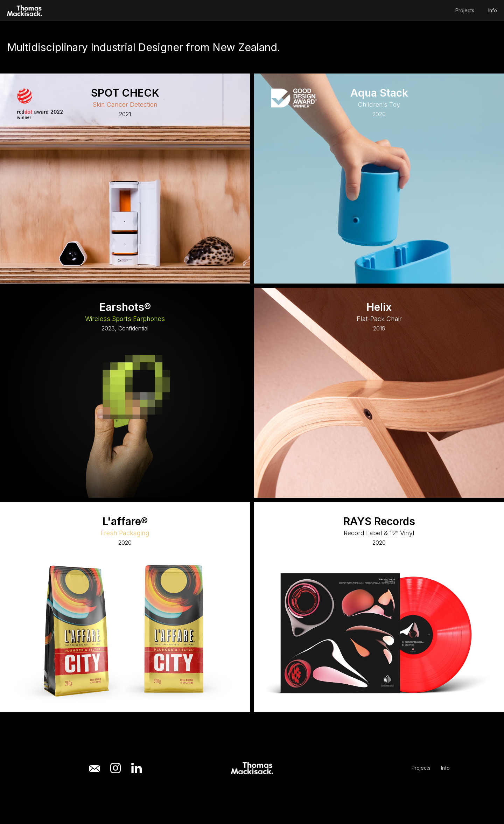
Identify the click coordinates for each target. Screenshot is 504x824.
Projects (465, 10)
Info (493, 10)
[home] (24, 11)
